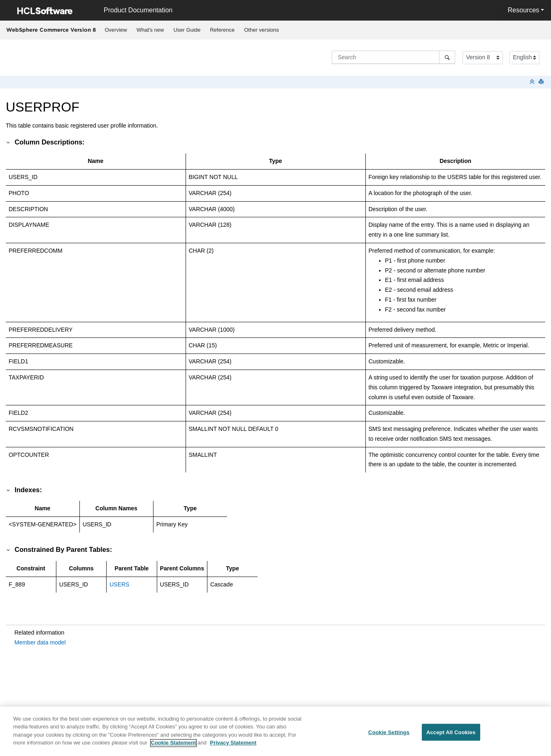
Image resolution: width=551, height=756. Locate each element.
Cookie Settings (389, 736)
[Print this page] (542, 82)
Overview (116, 30)
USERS (119, 584)
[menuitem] (116, 30)
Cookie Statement (174, 747)
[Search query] (393, 57)
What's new (150, 30)
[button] (9, 142)
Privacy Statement (233, 747)
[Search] (447, 57)
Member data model (40, 642)
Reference (222, 30)
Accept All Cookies (451, 736)
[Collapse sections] (533, 82)
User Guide (187, 30)
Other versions (262, 30)
